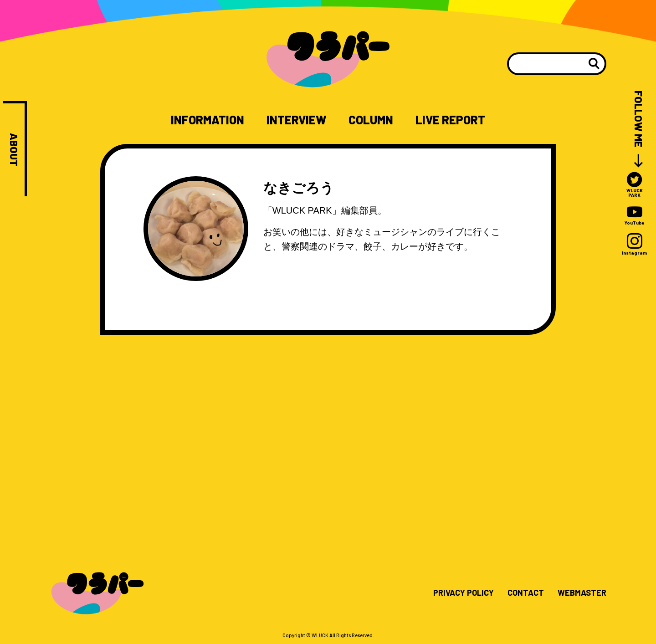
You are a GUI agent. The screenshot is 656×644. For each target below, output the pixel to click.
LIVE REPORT (450, 120)
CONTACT (526, 593)
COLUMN (371, 120)
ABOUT (14, 150)
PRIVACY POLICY (464, 593)
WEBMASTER (582, 593)
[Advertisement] (328, 429)
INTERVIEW (296, 120)
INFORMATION (208, 120)
